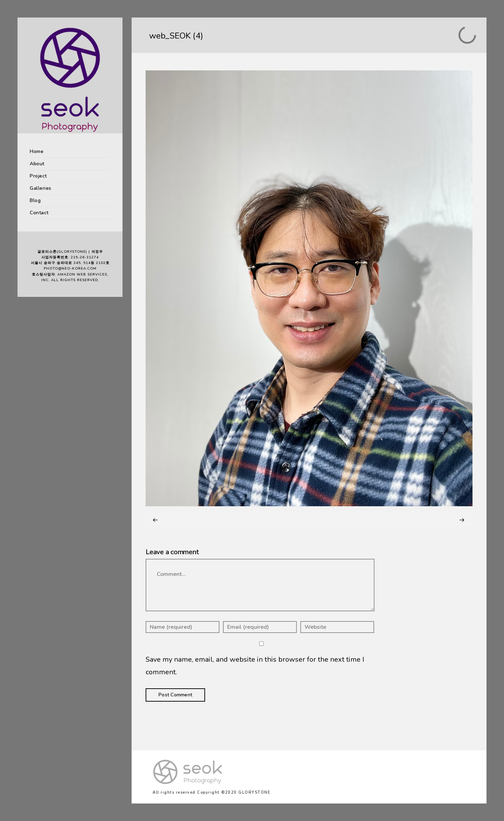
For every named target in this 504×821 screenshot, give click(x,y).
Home (37, 151)
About (37, 164)
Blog (35, 200)
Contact (39, 213)
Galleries (41, 188)
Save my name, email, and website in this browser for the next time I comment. (255, 666)
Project (38, 176)
